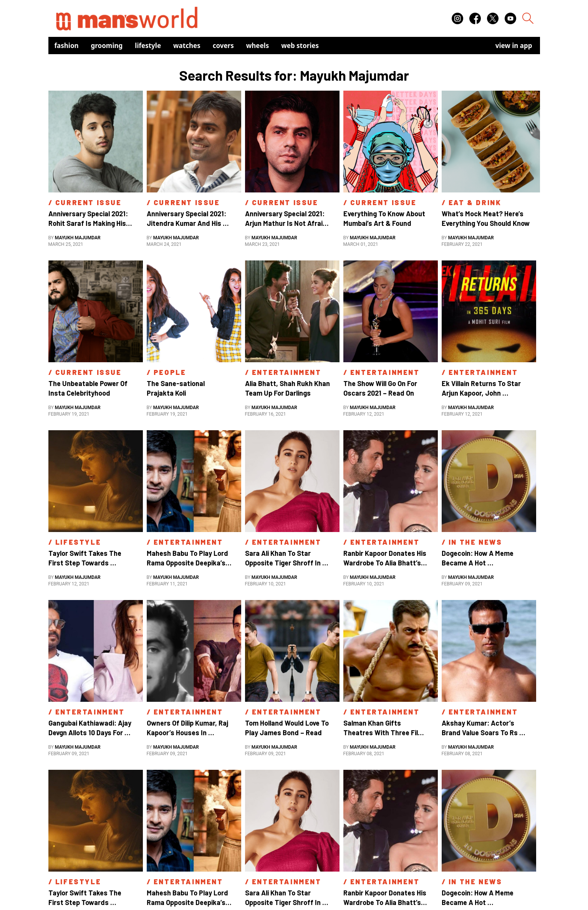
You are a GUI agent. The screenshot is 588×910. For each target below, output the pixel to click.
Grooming (107, 46)
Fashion (67, 46)
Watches (187, 46)
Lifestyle (148, 46)
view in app (514, 46)
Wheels (258, 46)
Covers (223, 46)
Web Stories (300, 46)
